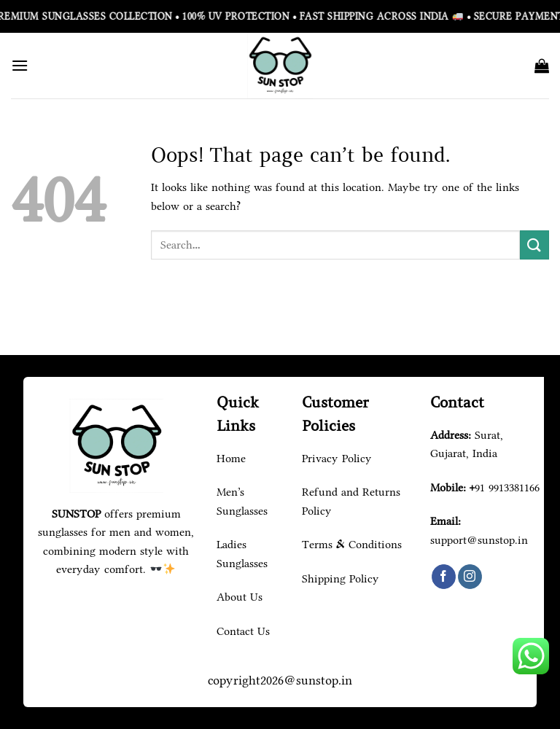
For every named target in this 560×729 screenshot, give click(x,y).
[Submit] (534, 245)
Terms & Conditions (352, 544)
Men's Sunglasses (242, 501)
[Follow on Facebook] (444, 577)
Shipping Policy (341, 578)
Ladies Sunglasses (242, 554)
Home (231, 458)
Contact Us (243, 631)
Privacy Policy (337, 458)
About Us (240, 597)
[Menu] (20, 65)
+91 (505, 487)
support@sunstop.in (479, 540)
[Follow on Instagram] (470, 577)
